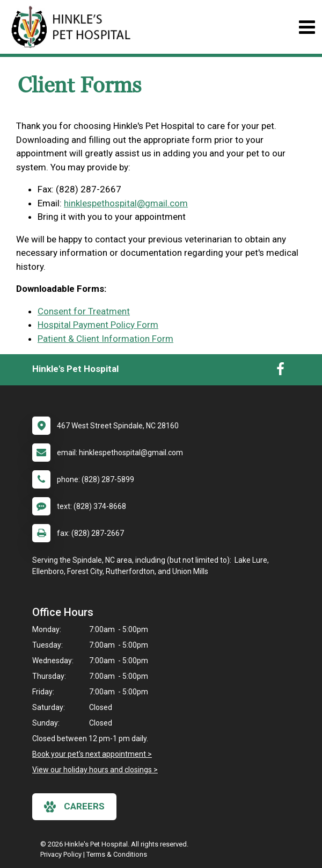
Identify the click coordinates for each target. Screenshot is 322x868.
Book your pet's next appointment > (92, 754)
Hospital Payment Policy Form (98, 325)
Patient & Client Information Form (105, 339)
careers (74, 807)
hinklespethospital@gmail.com (126, 203)
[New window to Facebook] (280, 371)
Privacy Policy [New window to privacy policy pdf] (61, 854)
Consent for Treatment (84, 311)
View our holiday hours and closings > (95, 770)
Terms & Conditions (117, 854)
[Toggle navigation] (307, 27)
